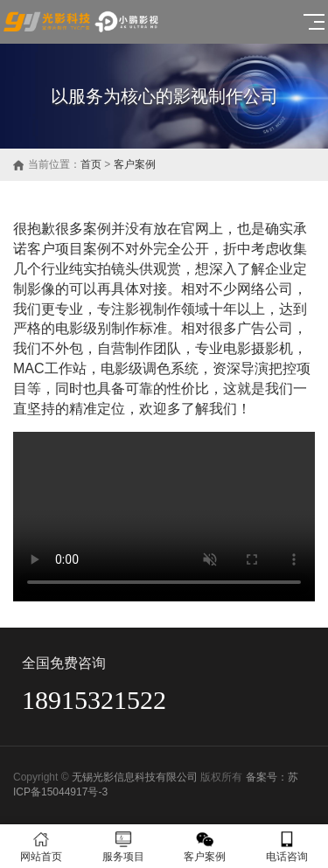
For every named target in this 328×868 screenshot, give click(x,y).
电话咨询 (287, 847)
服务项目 (123, 847)
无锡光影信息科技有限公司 (135, 777)
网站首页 (41, 847)
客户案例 (135, 164)
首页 (91, 164)
